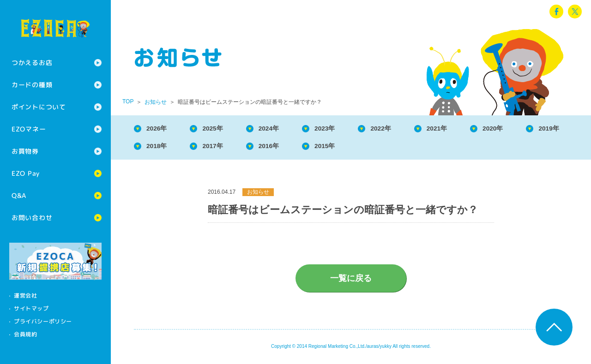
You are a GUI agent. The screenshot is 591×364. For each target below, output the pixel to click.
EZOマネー (29, 129)
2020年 (525, 129)
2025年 (221, 129)
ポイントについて (39, 107)
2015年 (403, 148)
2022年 (403, 129)
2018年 (221, 148)
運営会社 (25, 295)
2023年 (342, 129)
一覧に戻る (351, 281)
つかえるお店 (32, 63)
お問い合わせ (32, 218)
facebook (556, 12)
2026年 (160, 129)
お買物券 (25, 151)
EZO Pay (26, 173)
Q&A (19, 195)
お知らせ (156, 102)
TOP (128, 101)
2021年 (464, 129)
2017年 (281, 148)
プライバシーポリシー (43, 321)
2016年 (342, 148)
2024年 (281, 129)
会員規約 (25, 334)
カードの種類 (32, 85)
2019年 (160, 148)
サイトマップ (31, 308)
